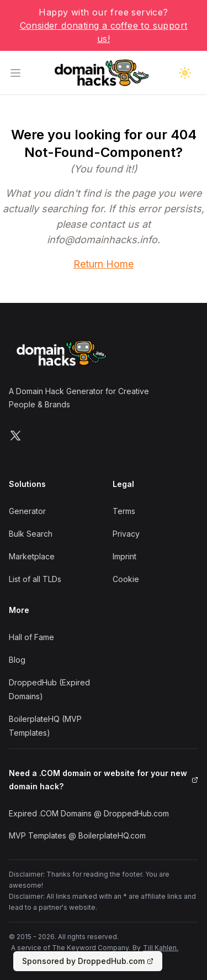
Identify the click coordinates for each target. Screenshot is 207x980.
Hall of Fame (31, 637)
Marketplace (32, 556)
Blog (17, 660)
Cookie (126, 579)
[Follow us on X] (15, 436)
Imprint (124, 556)
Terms (124, 511)
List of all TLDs (35, 579)
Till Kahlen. (161, 948)
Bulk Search (31, 534)
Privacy (126, 534)
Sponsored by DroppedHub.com (88, 961)
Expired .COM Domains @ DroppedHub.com (89, 813)
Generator (27, 511)
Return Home (104, 264)
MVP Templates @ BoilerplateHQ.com (77, 835)
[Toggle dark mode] (185, 73)
